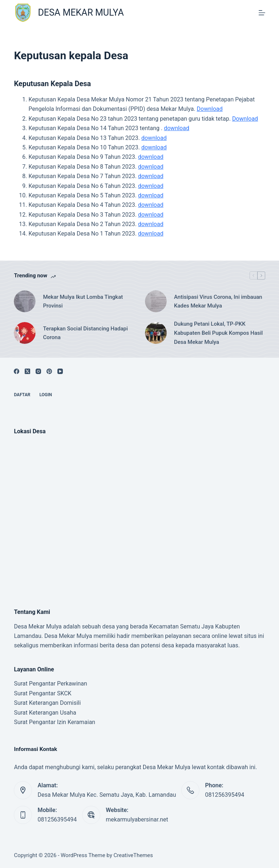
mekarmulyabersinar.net (137, 819)
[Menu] (262, 13)
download (177, 128)
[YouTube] (60, 371)
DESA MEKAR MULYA (81, 13)
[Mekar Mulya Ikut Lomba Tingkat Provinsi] (25, 301)
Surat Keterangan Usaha (45, 713)
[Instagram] (38, 371)
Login (46, 395)
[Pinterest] (49, 371)
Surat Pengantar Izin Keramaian (54, 722)
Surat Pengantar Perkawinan (50, 684)
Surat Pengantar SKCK (43, 693)
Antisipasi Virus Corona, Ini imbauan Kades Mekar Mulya (218, 302)
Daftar (22, 395)
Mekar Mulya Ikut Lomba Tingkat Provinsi (83, 302)
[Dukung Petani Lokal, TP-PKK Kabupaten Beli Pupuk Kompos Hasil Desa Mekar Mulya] (156, 333)
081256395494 (225, 795)
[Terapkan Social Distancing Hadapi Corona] (25, 333)
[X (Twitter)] (27, 371)
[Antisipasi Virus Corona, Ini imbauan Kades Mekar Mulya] (156, 301)
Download (210, 109)
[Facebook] (17, 371)
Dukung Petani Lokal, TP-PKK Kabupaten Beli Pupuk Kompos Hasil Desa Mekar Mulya (218, 333)
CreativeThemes (134, 855)
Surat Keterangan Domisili (47, 703)
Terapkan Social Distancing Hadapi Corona (85, 333)
